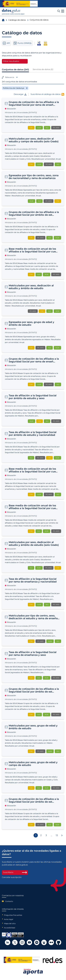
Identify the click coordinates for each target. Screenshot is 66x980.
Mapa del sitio (10, 924)
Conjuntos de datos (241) (15, 70)
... (51, 835)
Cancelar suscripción (12, 877)
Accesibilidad (10, 928)
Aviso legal (9, 919)
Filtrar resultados (11, 61)
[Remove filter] (15, 88)
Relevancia (10, 77)
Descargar (20, 94)
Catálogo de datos (17, 20)
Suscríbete (15, 872)
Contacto (9, 901)
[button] (63, 11)
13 (57, 835)
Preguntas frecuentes (13, 915)
